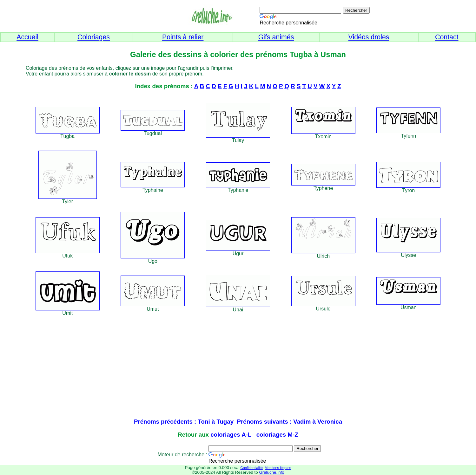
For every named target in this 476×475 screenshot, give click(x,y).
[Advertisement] (238, 368)
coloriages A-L (231, 435)
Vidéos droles (369, 37)
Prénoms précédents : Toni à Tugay (184, 422)
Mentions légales (278, 468)
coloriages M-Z (277, 435)
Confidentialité (251, 468)
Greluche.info (271, 472)
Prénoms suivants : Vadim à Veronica (290, 422)
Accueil (27, 37)
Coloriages (94, 37)
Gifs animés (276, 37)
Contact (447, 37)
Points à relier (183, 37)
